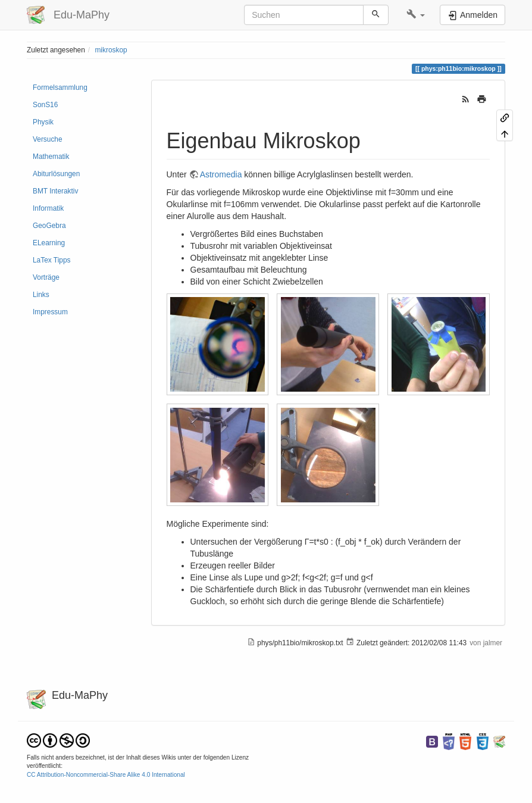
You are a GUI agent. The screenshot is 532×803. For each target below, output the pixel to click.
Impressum (50, 312)
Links (41, 295)
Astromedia (221, 174)
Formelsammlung (60, 88)
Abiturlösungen (56, 174)
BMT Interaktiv (55, 191)
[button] (416, 15)
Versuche (48, 139)
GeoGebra (49, 226)
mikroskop (111, 50)
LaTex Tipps (51, 260)
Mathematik (51, 157)
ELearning (49, 243)
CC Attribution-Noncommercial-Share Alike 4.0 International (106, 775)
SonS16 (45, 105)
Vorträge (46, 277)
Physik (43, 122)
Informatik (48, 208)
